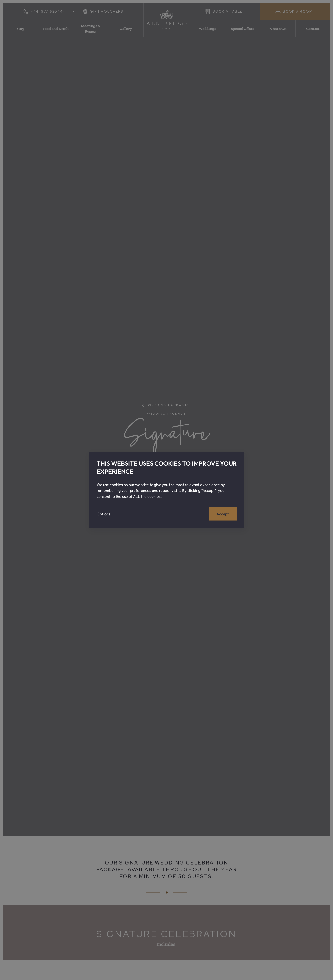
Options (103, 514)
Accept (223, 514)
